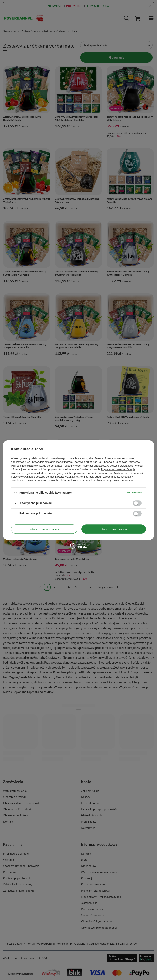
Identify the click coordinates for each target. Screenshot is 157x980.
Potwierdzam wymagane (44, 529)
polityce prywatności (122, 466)
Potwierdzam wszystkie (114, 529)
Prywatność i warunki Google (118, 469)
